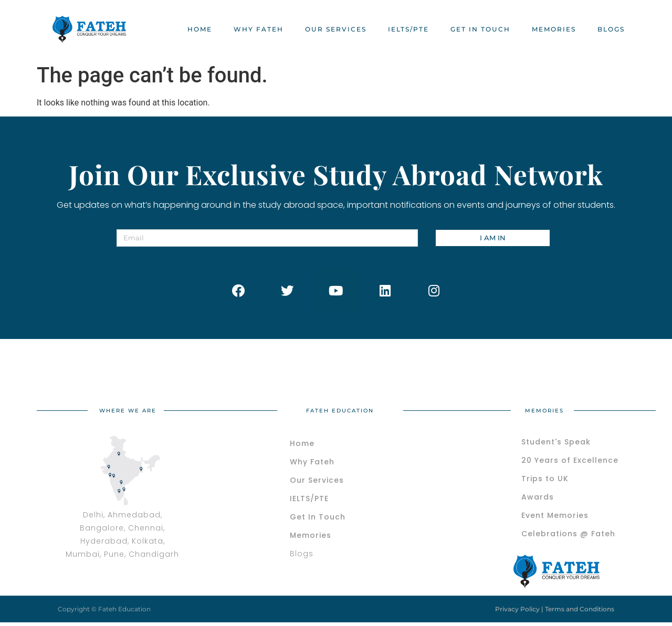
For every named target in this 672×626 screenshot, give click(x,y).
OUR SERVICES (336, 29)
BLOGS (611, 29)
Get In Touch (480, 29)
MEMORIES (554, 29)
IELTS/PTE (408, 29)
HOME (200, 29)
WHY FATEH (259, 29)
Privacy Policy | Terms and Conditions (555, 610)
